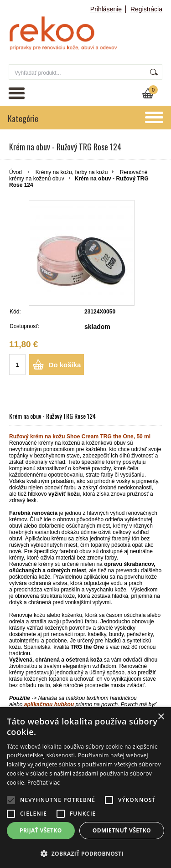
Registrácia (146, 9)
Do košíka (65, 365)
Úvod (16, 172)
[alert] (85, 788)
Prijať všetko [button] (41, 830)
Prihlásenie (106, 9)
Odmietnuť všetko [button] (122, 830)
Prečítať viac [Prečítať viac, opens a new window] (44, 783)
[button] (85, 853)
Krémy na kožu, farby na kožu (72, 172)
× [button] (161, 717)
